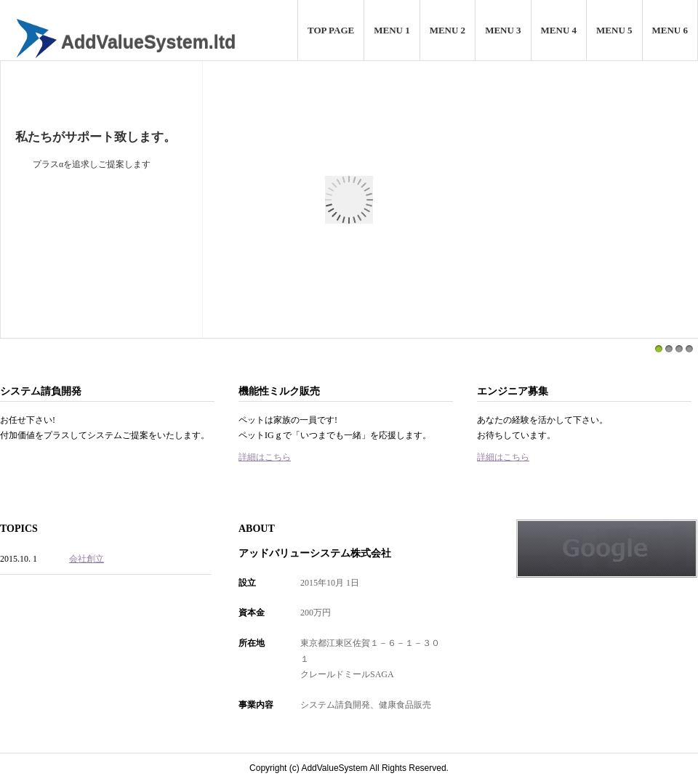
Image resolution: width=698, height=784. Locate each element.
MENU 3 (503, 30)
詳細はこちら (265, 457)
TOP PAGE (331, 30)
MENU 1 (392, 30)
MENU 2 (448, 30)
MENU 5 (614, 30)
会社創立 (87, 559)
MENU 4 (559, 30)
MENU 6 (670, 30)
